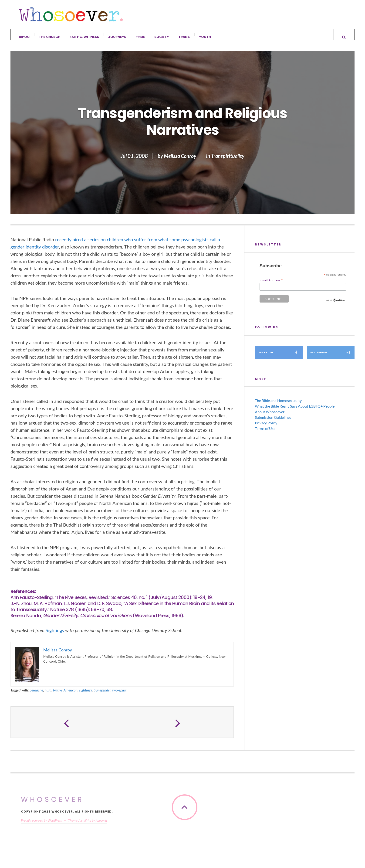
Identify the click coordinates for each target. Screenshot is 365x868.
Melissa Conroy (180, 161)
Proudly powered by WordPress (41, 825)
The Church (50, 37)
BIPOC (24, 37)
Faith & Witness (84, 37)
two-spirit (119, 695)
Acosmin (101, 825)
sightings (86, 695)
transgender (102, 695)
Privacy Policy (266, 427)
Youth (205, 37)
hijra (48, 695)
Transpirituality (228, 161)
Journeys (117, 37)
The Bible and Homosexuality (278, 405)
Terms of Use (265, 433)
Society (162, 37)
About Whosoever (270, 416)
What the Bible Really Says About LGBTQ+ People (295, 411)
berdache (36, 695)
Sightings (55, 635)
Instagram (332, 357)
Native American (65, 695)
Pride (140, 37)
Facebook (281, 357)
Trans (184, 37)
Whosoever (52, 804)
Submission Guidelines (273, 422)
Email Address (271, 285)
